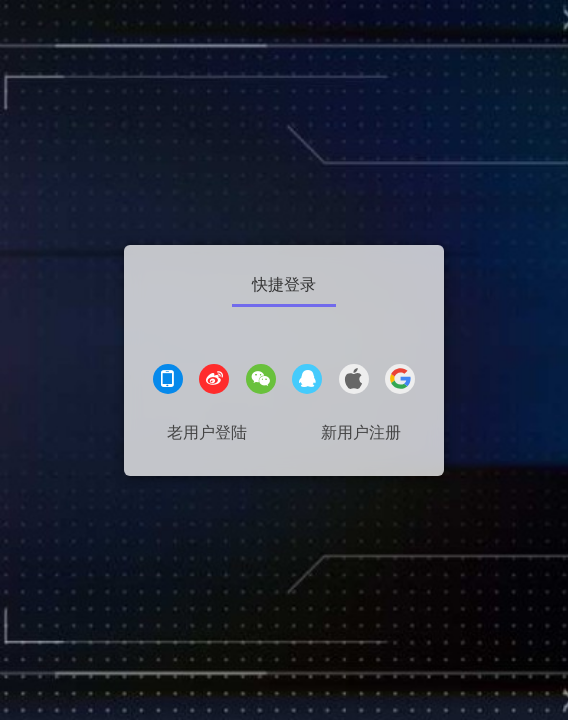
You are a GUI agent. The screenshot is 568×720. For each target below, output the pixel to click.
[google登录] (400, 381)
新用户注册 (361, 432)
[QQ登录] (307, 381)
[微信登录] (261, 381)
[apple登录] (354, 381)
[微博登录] (214, 381)
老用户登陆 (207, 432)
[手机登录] (168, 381)
